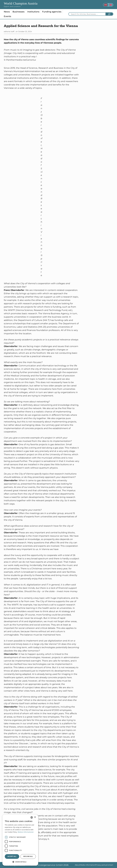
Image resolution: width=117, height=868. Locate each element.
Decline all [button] (28, 856)
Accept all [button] (12, 856)
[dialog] (20, 840)
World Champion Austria (21, 3)
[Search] (109, 14)
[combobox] (32, 817)
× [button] (35, 817)
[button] (20, 862)
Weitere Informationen (26, 832)
